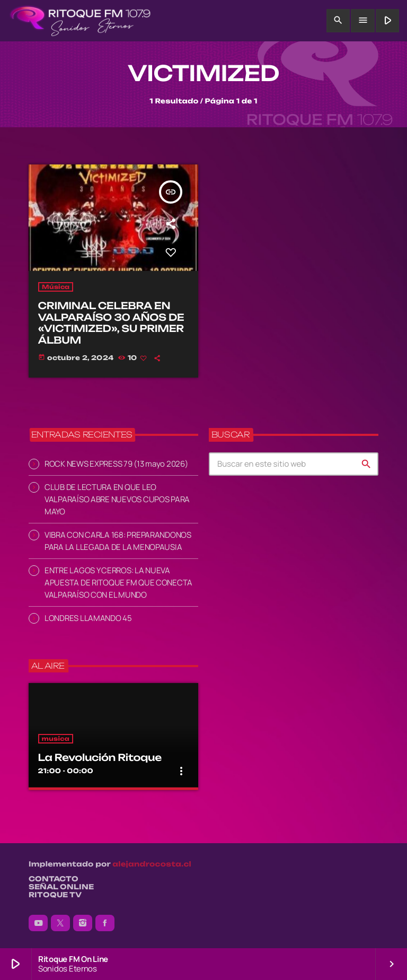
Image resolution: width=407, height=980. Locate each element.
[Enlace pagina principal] (80, 21)
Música (56, 287)
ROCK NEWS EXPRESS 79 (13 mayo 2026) (116, 464)
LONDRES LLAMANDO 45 (88, 618)
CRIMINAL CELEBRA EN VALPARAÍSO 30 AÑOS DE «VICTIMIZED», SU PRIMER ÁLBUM (111, 323)
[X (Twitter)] (60, 923)
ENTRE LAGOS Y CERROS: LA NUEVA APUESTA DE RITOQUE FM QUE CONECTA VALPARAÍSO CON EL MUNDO (118, 583)
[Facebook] (105, 923)
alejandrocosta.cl (152, 864)
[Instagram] (83, 923)
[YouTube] (38, 923)
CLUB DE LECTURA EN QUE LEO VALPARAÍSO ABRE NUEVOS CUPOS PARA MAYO (117, 499)
